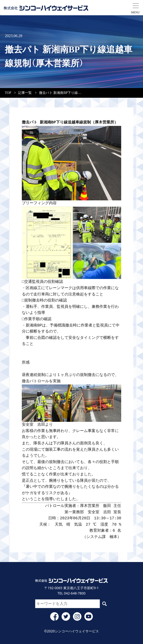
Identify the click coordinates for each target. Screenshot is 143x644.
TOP (8, 93)
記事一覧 (25, 93)
